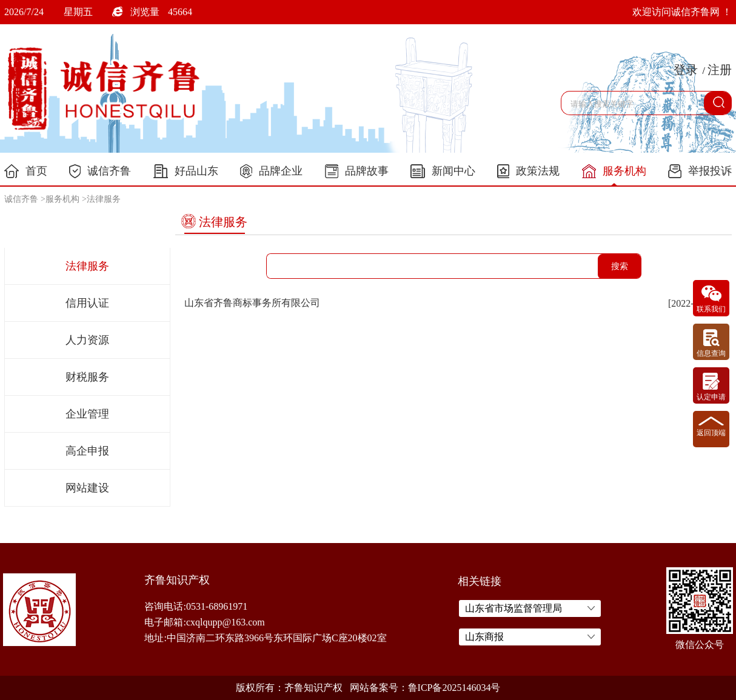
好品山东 (186, 171)
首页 (26, 171)
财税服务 (87, 377)
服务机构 (614, 172)
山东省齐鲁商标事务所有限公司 (252, 303)
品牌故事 (357, 171)
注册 (720, 70)
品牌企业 (271, 171)
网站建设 (87, 488)
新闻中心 (443, 171)
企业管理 (87, 414)
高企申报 (87, 451)
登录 (686, 70)
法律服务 (104, 199)
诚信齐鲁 (100, 171)
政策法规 (528, 171)
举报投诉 (700, 171)
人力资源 (87, 340)
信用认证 (87, 303)
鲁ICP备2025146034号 (454, 688)
